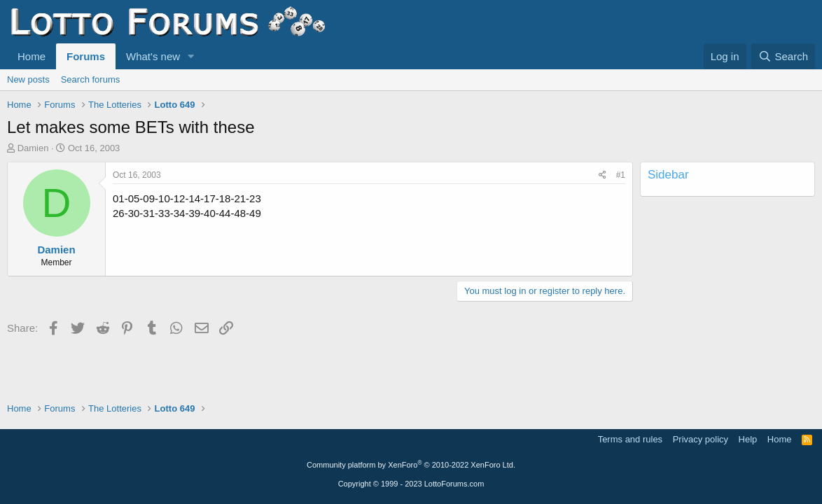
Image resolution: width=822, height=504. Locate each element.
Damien (33, 148)
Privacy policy (701, 439)
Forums (86, 56)
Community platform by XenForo (411, 465)
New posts (28, 79)
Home (32, 56)
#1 (621, 175)
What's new (153, 56)
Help (748, 439)
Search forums (91, 79)
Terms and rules (630, 439)
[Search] (783, 56)
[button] (191, 56)
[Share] (602, 175)
